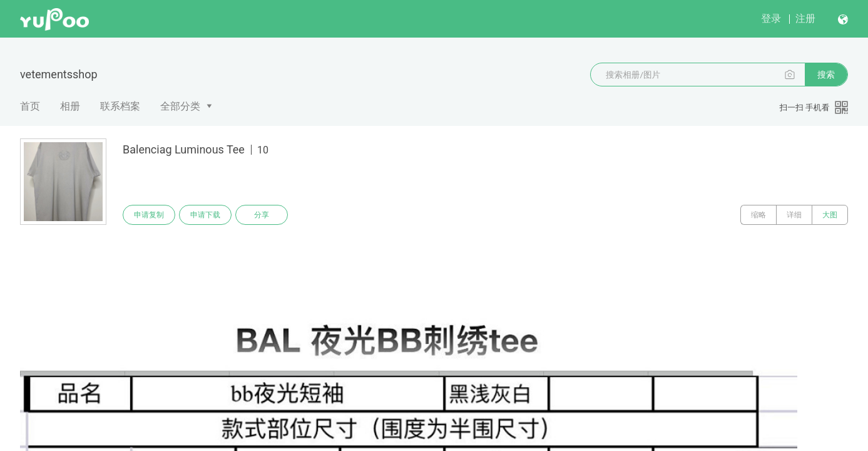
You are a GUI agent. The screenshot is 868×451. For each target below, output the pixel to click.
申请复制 (149, 215)
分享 (262, 215)
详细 (794, 215)
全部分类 (180, 106)
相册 (70, 106)
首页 (30, 106)
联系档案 (120, 106)
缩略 (758, 215)
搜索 (826, 75)
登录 (771, 18)
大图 (830, 215)
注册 (805, 18)
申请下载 (205, 215)
